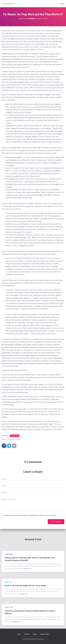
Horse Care (15, 436)
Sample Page (44, 634)
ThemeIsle (40, 639)
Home (35, 634)
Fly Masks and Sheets (13, 439)
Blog (19, 634)
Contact (27, 634)
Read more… (28, 569)
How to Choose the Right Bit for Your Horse (25, 586)
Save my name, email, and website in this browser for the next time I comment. (30, 515)
